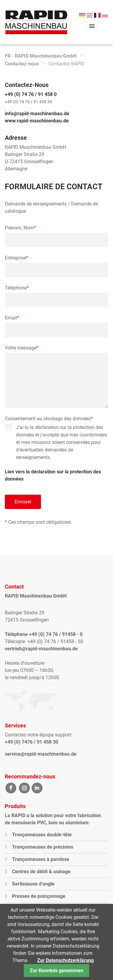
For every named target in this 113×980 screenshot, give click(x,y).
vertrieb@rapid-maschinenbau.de (41, 649)
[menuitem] (82, 15)
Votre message (22, 348)
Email (16, 318)
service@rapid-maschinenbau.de (41, 754)
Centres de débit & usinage (41, 872)
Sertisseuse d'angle (33, 884)
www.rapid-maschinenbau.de (37, 121)
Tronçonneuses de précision (43, 847)
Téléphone (17, 288)
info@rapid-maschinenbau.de (37, 114)
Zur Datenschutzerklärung (65, 960)
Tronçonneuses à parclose (41, 859)
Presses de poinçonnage (39, 896)
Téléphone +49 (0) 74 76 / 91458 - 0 (44, 634)
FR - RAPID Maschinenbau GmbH (41, 56)
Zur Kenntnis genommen (57, 971)
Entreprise (16, 258)
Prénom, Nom (20, 228)
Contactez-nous (22, 64)
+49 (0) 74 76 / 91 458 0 (31, 94)
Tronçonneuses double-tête (42, 835)
